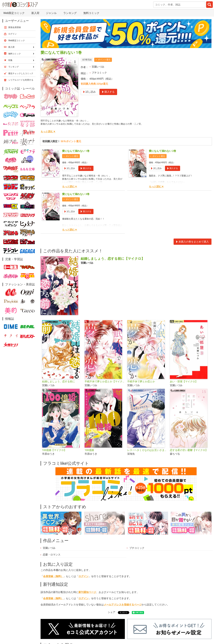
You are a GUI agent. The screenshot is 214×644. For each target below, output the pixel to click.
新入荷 (35, 13)
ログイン (84, 576)
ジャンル (51, 13)
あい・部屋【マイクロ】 (184, 381)
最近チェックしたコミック (21, 73)
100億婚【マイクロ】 (54, 450)
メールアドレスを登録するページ (123, 605)
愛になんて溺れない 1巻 (76, 151)
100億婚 (89, 450)
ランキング (70, 13)
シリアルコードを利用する (21, 80)
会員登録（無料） (53, 576)
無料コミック (91, 13)
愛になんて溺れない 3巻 (76, 194)
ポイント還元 (104, 60)
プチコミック (99, 73)
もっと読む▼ (48, 131)
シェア (112, 612)
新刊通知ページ (87, 592)
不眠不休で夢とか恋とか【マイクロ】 (105, 381)
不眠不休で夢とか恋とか (141, 381)
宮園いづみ (98, 67)
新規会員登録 (15, 27)
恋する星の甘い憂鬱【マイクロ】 (189, 450)
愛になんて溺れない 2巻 (163, 151)
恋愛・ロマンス (52, 555)
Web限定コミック (14, 13)
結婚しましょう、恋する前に (58, 381)
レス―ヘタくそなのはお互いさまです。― (147, 450)
